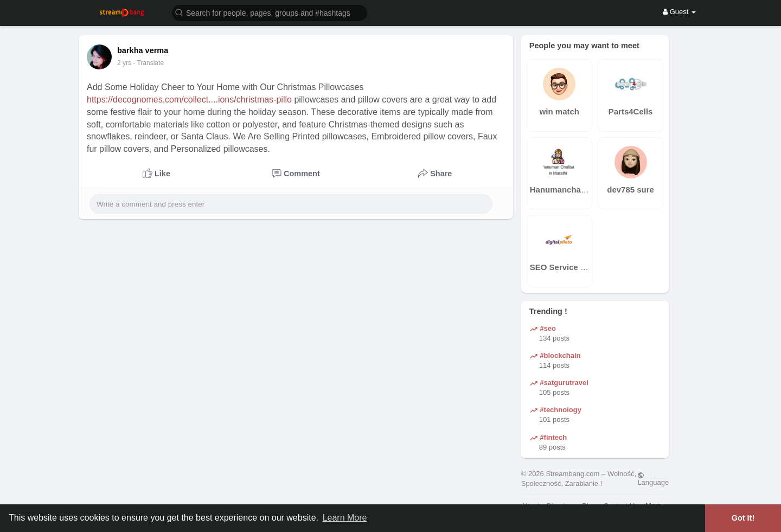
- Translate (148, 63)
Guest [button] (679, 12)
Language (653, 479)
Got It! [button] (743, 518)
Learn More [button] (345, 518)
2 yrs (124, 63)
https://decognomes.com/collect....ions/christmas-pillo (189, 100)
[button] (270, 12)
